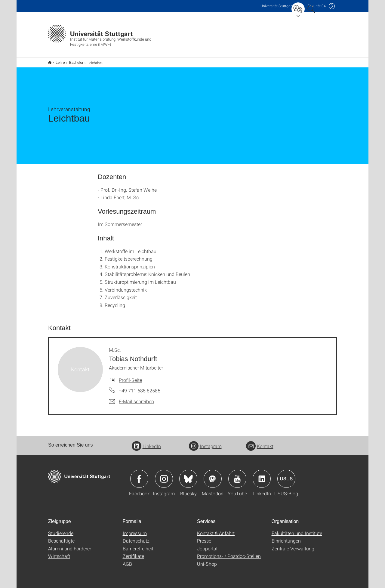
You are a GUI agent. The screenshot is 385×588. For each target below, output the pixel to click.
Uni (277, 6)
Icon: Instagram (164, 475)
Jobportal (207, 545)
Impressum (135, 529)
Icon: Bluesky (188, 475)
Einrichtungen (286, 537)
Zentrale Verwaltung (293, 545)
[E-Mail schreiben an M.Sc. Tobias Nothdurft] (131, 398)
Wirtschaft (59, 552)
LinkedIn (146, 442)
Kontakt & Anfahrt (216, 529)
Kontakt (260, 442)
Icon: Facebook (139, 475)
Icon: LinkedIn (262, 475)
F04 (317, 6)
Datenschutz (136, 537)
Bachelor (73, 60)
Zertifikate (133, 552)
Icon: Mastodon (213, 475)
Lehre (57, 60)
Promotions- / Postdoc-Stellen (229, 552)
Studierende (61, 529)
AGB (127, 560)
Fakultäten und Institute (297, 529)
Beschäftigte (61, 537)
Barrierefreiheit (138, 545)
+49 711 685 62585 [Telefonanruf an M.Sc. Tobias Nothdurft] (140, 387)
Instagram (205, 442)
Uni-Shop (207, 560)
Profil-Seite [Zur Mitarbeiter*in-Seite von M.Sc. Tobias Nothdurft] (130, 376)
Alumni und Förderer (70, 545)
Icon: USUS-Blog (286, 475)
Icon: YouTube (237, 475)
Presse (204, 537)
